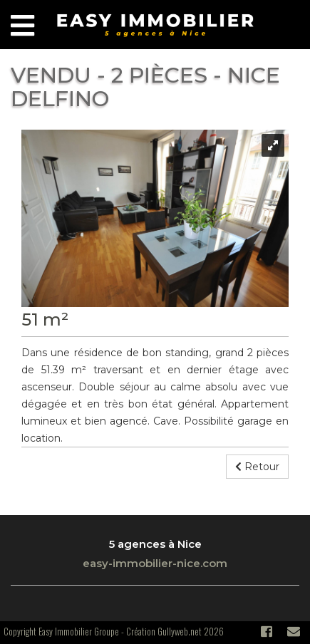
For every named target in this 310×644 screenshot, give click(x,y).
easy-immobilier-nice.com (155, 563)
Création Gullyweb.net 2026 (175, 631)
